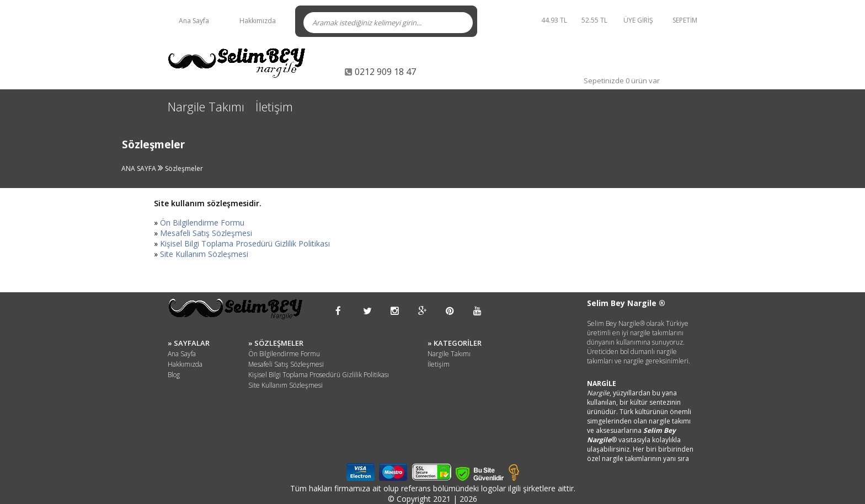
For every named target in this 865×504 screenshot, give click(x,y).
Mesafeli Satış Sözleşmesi (206, 233)
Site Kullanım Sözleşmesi (204, 254)
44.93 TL (554, 20)
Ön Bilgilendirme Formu (202, 222)
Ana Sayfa (194, 21)
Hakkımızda (258, 21)
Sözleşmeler (184, 168)
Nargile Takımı (206, 106)
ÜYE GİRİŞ (638, 20)
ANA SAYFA (140, 168)
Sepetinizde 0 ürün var (622, 81)
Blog (174, 375)
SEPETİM (685, 20)
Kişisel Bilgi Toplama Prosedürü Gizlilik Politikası (245, 243)
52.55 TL (596, 20)
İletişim (274, 106)
